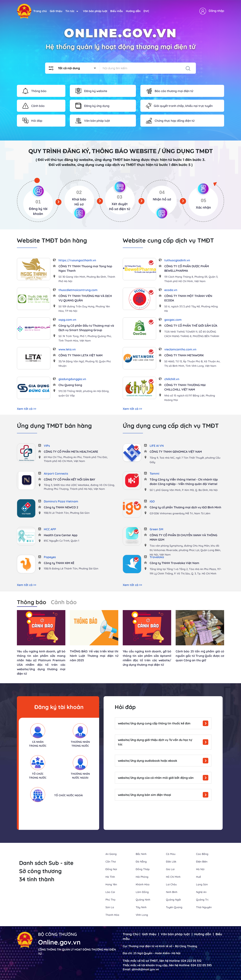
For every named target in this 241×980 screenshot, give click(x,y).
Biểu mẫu (117, 11)
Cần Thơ (111, 862)
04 (162, 192)
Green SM (156, 529)
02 (79, 192)
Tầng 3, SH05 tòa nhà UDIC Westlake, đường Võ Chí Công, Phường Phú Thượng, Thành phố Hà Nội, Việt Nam (79, 487)
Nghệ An (201, 892)
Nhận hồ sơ (162, 199)
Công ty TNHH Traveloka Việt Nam (174, 563)
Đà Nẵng (141, 862)
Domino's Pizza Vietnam (61, 501)
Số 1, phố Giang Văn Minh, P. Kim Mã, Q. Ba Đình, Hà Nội (184, 490)
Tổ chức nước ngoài (69, 795)
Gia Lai (170, 869)
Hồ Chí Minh (173, 877)
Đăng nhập (216, 11)
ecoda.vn (171, 290)
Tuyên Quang (174, 907)
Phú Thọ (110, 900)
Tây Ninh (141, 907)
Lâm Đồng (142, 892)
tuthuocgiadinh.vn (177, 260)
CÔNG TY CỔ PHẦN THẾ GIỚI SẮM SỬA (191, 326)
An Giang (111, 854)
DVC (146, 11)
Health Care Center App (61, 535)
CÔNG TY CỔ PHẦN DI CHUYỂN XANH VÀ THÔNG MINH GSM (183, 537)
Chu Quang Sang (70, 385)
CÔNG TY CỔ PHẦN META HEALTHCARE (71, 452)
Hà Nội (200, 869)
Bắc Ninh (141, 854)
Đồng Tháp (143, 869)
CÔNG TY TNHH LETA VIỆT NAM (80, 355)
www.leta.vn (67, 349)
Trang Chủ (131, 934)
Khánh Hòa (143, 884)
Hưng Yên (111, 884)
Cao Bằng (202, 854)
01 (38, 202)
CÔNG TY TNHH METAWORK (184, 355)
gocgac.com (173, 320)
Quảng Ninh (143, 900)
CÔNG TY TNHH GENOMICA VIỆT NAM (176, 452)
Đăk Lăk (171, 862)
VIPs (47, 446)
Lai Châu (171, 884)
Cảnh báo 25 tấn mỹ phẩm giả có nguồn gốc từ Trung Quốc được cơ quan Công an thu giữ (200, 656)
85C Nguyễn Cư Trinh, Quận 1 (61, 541)
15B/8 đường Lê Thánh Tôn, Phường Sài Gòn (71, 569)
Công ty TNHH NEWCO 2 (61, 507)
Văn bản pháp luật (95, 11)
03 (120, 197)
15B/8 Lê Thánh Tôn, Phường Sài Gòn (67, 513)
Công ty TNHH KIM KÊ (59, 563)
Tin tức (72, 11)
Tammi (154, 473)
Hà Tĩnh (110, 877)
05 (203, 200)
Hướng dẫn (133, 11)
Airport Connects (56, 473)
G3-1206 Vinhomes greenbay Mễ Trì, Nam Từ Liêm (180, 513)
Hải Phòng (142, 877)
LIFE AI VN (157, 446)
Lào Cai (110, 892)
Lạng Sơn (202, 884)
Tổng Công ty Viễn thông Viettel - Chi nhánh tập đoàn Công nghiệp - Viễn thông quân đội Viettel (184, 482)
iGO (152, 501)
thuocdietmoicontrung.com (78, 290)
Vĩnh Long (142, 915)
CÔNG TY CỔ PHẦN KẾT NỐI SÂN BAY (70, 479)
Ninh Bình (172, 892)
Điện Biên (202, 862)
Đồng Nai (111, 869)
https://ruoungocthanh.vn (77, 260)
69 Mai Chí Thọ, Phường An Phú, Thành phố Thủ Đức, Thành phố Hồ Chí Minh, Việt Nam (76, 459)
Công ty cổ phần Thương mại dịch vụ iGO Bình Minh (185, 507)
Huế (198, 877)
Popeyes (50, 557)
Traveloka (157, 557)
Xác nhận (203, 207)
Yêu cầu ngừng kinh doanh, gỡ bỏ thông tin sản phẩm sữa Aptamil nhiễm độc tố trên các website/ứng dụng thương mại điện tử (147, 658)
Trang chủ (40, 11)
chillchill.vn (172, 379)
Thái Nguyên (204, 907)
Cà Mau (171, 854)
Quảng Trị (202, 900)
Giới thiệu (56, 11)
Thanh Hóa (112, 915)
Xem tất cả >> (27, 409)
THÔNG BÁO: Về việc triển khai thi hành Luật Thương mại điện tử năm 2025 (94, 656)
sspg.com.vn (67, 320)
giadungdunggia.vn (72, 379)
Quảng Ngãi (173, 900)
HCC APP (50, 529)
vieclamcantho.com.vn (180, 349)
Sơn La (110, 907)
